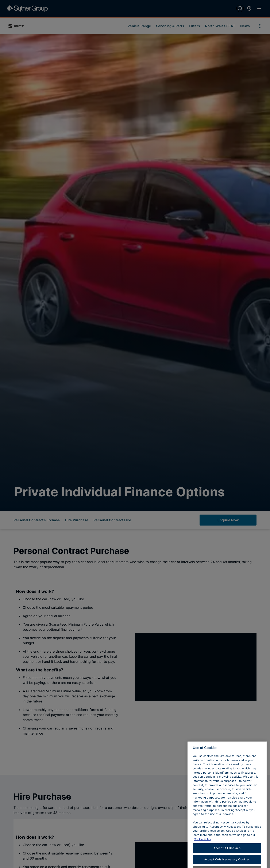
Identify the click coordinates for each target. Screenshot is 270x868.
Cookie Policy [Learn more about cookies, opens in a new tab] (203, 847)
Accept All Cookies (227, 856)
